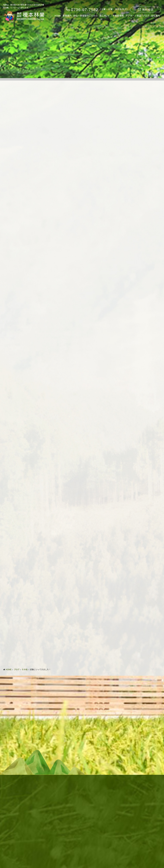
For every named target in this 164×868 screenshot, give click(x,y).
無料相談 (146, 10)
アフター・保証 (133, 16)
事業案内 (67, 16)
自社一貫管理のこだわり (86, 16)
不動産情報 (118, 16)
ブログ (146, 16)
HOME (58, 16)
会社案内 (156, 16)
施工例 (103, 16)
